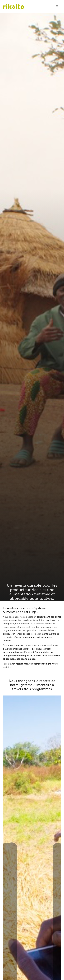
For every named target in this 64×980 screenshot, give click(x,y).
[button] (57, 6)
